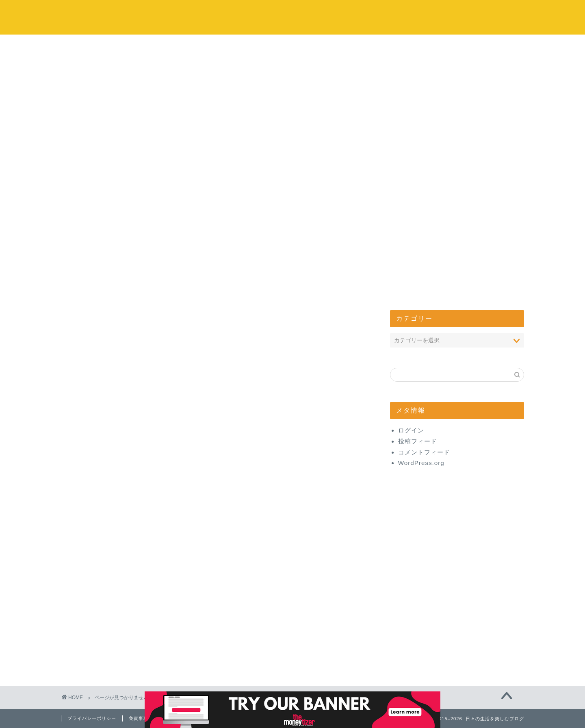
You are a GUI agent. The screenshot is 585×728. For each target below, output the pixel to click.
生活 (100, 519)
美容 (100, 627)
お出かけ (244, 167)
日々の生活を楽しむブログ (293, 16)
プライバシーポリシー (92, 718)
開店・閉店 (111, 529)
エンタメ (342, 167)
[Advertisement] (292, 96)
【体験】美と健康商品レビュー (142, 649)
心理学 (104, 540)
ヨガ (100, 562)
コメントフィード (424, 452)
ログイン (411, 430)
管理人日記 (111, 659)
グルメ (104, 594)
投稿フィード (418, 441)
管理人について (440, 167)
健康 (100, 638)
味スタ (104, 551)
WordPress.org (421, 463)
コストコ (146, 167)
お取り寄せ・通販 (121, 605)
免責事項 (139, 718)
